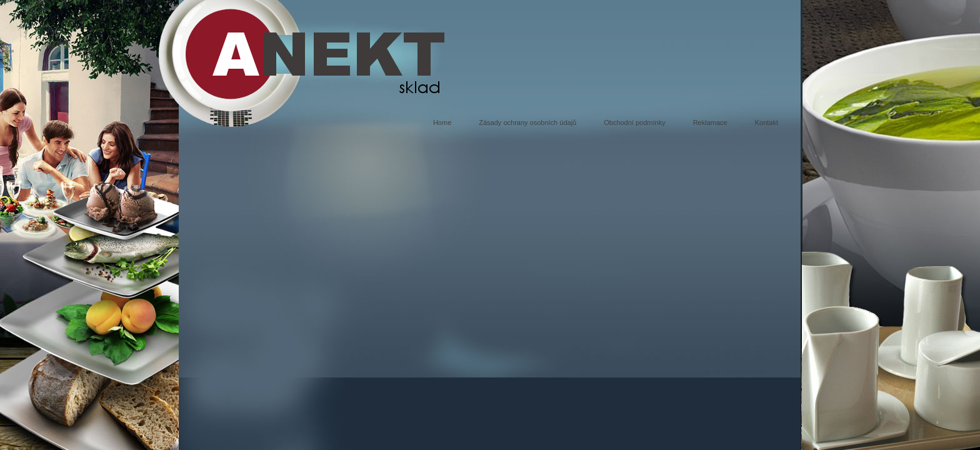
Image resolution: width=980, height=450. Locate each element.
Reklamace (710, 122)
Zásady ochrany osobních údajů (527, 122)
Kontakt (767, 122)
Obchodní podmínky (634, 122)
